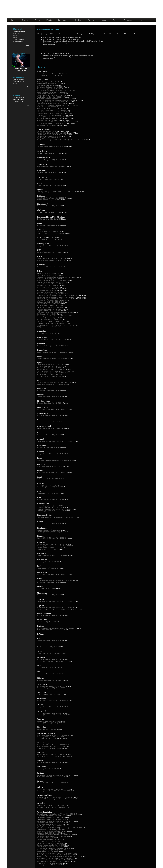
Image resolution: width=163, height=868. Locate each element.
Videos (81, 100)
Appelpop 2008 (18, 102)
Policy (115, 20)
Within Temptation (19, 31)
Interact (103, 20)
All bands (27, 45)
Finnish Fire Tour (19, 100)
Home (13, 20)
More (28, 87)
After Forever (18, 33)
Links (141, 20)
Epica (15, 37)
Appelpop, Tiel (21, 70)
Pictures (68, 74)
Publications (77, 20)
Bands (37, 20)
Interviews (62, 20)
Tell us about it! (48, 59)
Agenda (91, 20)
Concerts (25, 20)
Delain (16, 35)
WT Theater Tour (19, 97)
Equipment (128, 20)
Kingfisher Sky (18, 42)
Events (49, 20)
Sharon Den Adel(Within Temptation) (19, 80)
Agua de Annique (19, 39)
